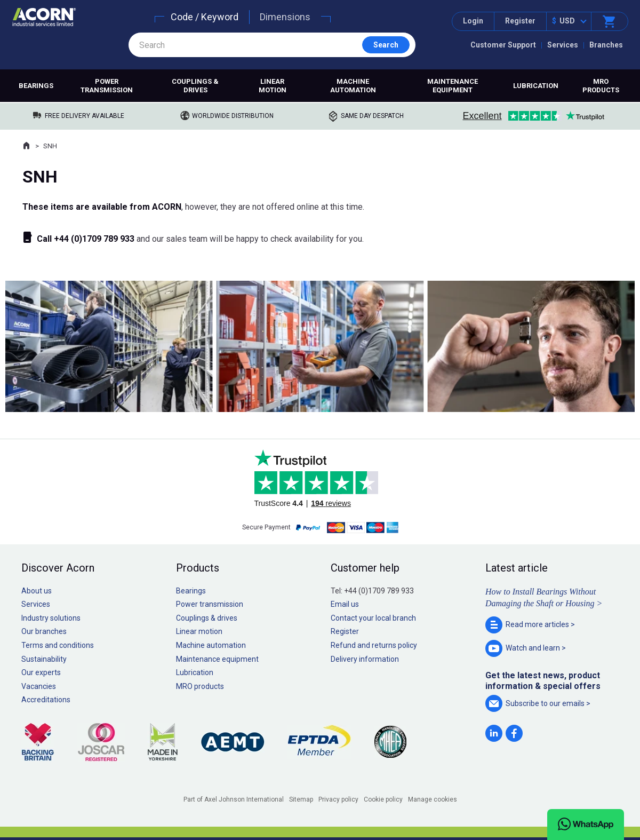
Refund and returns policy (374, 645)
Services (563, 45)
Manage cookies (433, 799)
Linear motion (273, 86)
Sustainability (44, 659)
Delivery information (365, 659)
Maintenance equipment (453, 86)
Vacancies (39, 686)
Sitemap (301, 799)
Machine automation (353, 86)
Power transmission (107, 86)
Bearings (36, 86)
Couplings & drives (195, 86)
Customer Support (503, 45)
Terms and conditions (58, 645)
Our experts (41, 672)
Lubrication (536, 86)
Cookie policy (383, 799)
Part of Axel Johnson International (234, 799)
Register (520, 21)
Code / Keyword (205, 17)
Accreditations (46, 700)
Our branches (44, 631)
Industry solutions (51, 618)
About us (37, 591)
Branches (606, 45)
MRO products (601, 86)
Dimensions (285, 17)
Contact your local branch (373, 618)
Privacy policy (338, 799)
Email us (345, 604)
